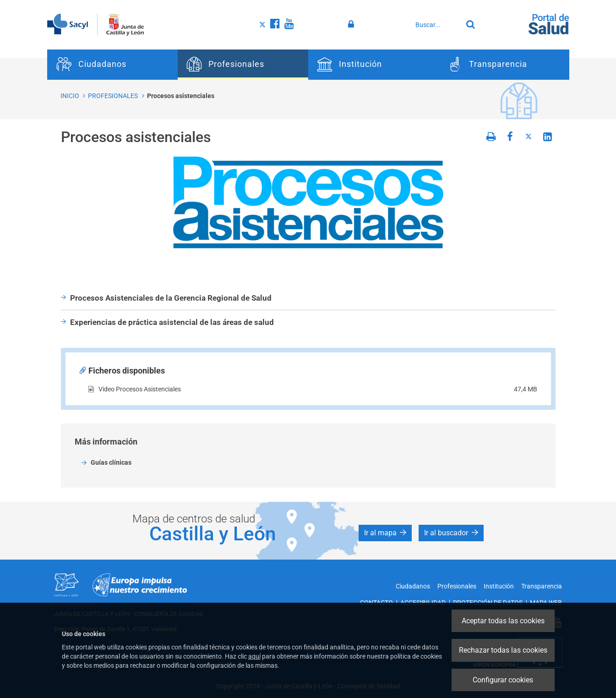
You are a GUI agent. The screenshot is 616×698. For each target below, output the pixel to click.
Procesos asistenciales (181, 96)
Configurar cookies (503, 680)
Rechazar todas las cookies (503, 650)
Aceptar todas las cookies (503, 621)
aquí (254, 656)
